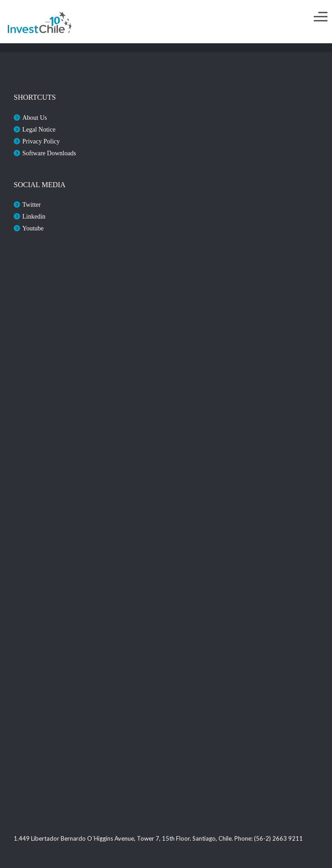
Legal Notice (39, 130)
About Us (35, 118)
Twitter (31, 205)
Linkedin (34, 217)
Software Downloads (49, 153)
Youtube (33, 228)
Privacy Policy (41, 141)
